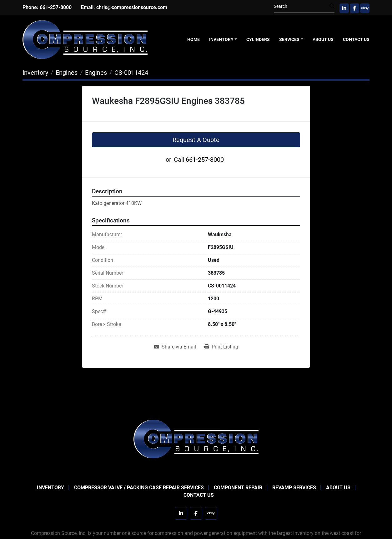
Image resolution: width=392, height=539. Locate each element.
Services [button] (289, 39)
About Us (323, 39)
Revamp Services (294, 488)
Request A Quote (196, 140)
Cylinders (258, 39)
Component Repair (238, 488)
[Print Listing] (221, 347)
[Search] (302, 6)
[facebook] (354, 8)
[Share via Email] (175, 347)
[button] (223, 40)
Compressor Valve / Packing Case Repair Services (139, 488)
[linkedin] (344, 8)
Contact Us (356, 39)
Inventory (221, 39)
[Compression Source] (196, 438)
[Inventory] (35, 73)
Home (193, 39)
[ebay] (365, 8)
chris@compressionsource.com (132, 7)
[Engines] (67, 73)
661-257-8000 (56, 7)
